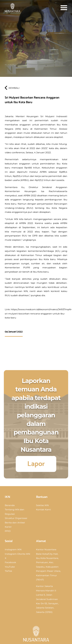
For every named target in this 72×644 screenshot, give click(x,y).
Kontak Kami (43, 509)
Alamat (41, 541)
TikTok (8, 571)
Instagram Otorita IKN (17, 554)
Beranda (10, 505)
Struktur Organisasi (16, 518)
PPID (8, 531)
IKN (7, 497)
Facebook (10, 562)
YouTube (10, 567)
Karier (8, 527)
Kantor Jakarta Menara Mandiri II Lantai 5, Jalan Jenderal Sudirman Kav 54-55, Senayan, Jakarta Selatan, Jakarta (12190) (47, 599)
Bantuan (42, 497)
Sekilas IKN (42, 505)
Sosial (9, 541)
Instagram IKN (13, 549)
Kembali (14, 88)
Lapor (36, 464)
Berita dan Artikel (15, 523)
